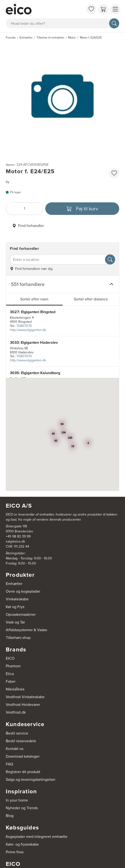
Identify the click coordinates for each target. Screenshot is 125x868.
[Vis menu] (115, 9)
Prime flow (15, 852)
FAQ (9, 764)
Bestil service (17, 733)
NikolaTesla (15, 689)
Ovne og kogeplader (23, 591)
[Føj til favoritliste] (114, 173)
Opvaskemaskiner (21, 614)
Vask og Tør (15, 622)
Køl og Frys (15, 607)
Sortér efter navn (34, 299)
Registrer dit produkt (23, 772)
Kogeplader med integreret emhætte (37, 837)
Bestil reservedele (21, 741)
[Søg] (114, 23)
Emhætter (14, 584)
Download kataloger (23, 756)
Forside (11, 38)
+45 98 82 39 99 (18, 536)
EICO (10, 658)
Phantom (13, 666)
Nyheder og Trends (22, 808)
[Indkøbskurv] (103, 9)
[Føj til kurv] (82, 209)
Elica (10, 674)
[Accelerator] (45, 9)
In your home (17, 800)
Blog (10, 816)
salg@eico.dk (15, 541)
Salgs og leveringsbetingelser (31, 779)
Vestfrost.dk (16, 712)
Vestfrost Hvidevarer (23, 705)
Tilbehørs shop (18, 638)
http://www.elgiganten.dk (28, 330)
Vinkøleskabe (17, 599)
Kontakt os (15, 749)
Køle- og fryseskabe (22, 844)
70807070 (24, 326)
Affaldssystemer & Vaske (26, 630)
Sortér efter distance (91, 299)
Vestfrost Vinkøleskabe (25, 697)
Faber (11, 681)
